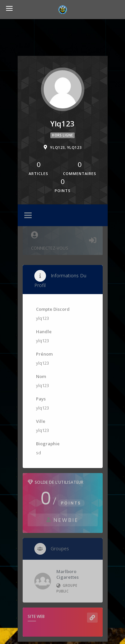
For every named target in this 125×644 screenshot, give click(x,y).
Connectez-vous (63, 240)
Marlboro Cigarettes (67, 574)
